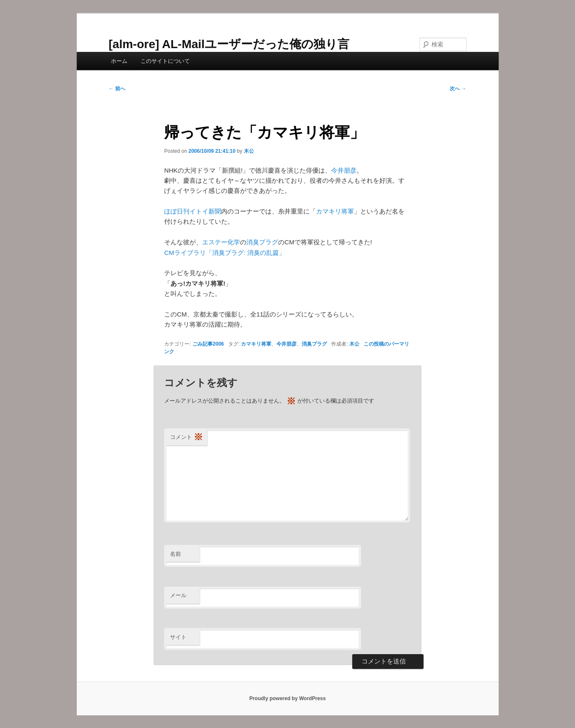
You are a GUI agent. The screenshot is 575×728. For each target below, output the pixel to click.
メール (178, 595)
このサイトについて (165, 61)
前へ (117, 89)
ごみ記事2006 (208, 344)
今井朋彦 (344, 170)
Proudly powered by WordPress (287, 698)
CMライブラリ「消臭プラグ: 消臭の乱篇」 (225, 253)
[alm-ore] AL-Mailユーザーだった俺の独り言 (229, 44)
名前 (175, 554)
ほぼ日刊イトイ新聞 (193, 211)
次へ (458, 89)
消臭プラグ (262, 242)
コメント (186, 437)
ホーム (119, 61)
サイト (178, 637)
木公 (249, 151)
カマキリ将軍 (335, 211)
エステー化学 (221, 242)
